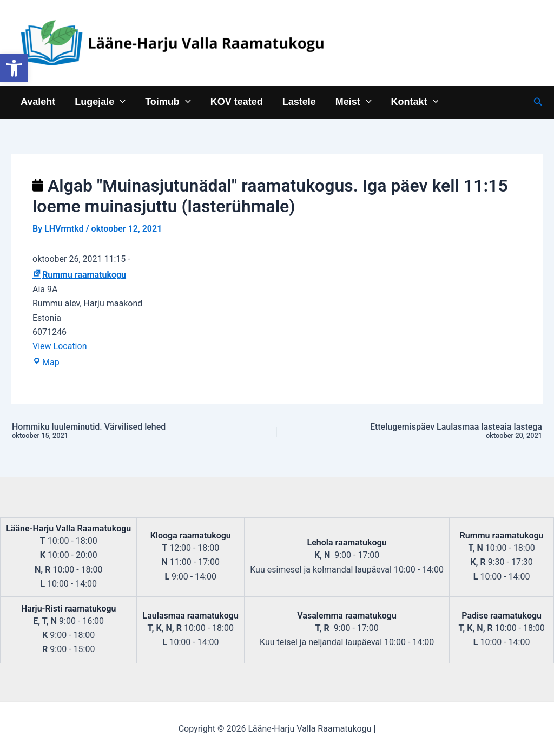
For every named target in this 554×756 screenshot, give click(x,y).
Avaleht (38, 101)
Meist (354, 101)
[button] (14, 68)
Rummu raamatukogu (79, 275)
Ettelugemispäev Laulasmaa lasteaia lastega (441, 431)
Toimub (168, 101)
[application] (120, 101)
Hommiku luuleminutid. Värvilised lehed (113, 431)
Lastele (299, 101)
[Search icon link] (538, 102)
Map (46, 362)
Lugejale (100, 101)
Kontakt (415, 101)
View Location (60, 346)
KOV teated (237, 101)
